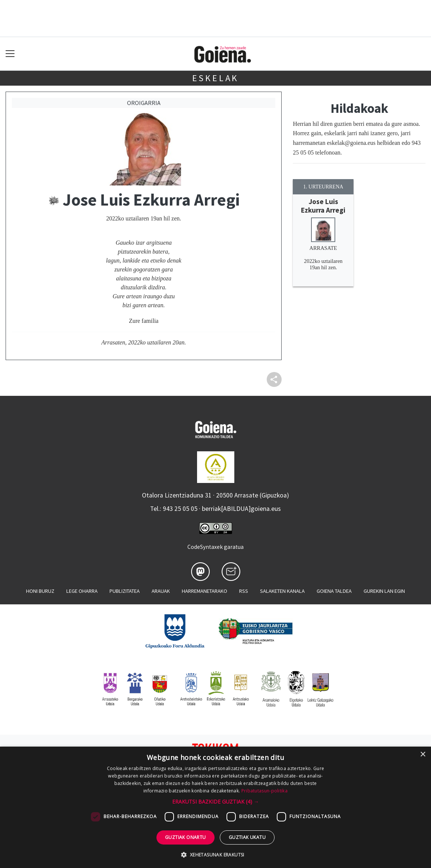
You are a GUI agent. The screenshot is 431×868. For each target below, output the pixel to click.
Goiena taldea (334, 591)
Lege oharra (82, 591)
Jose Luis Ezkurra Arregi (323, 206)
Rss (244, 591)
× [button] (423, 755)
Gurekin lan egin (384, 591)
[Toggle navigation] (10, 54)
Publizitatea (125, 591)
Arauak (161, 591)
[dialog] (215, 807)
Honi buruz (40, 591)
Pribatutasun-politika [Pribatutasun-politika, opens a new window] (264, 791)
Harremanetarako (205, 591)
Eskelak (216, 78)
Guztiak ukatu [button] (247, 837)
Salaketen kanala (282, 591)
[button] (215, 802)
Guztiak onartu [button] (186, 837)
